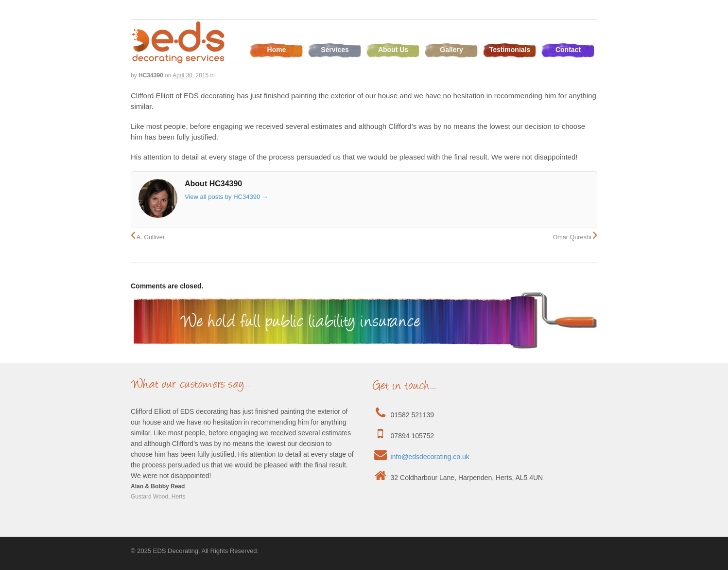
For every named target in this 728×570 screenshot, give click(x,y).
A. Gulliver (148, 237)
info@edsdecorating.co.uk (430, 457)
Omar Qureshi (575, 237)
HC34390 (151, 75)
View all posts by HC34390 (226, 197)
